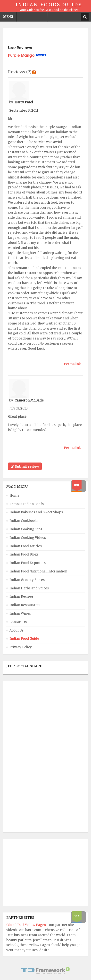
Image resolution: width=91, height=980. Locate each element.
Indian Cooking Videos (28, 538)
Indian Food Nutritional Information (38, 571)
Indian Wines (20, 613)
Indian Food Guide (24, 639)
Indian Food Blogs (24, 554)
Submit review (25, 466)
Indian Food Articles (26, 546)
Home (14, 496)
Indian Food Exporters (28, 563)
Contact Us (18, 622)
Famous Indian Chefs (27, 504)
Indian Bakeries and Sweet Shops (36, 512)
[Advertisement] (26, 757)
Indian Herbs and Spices (29, 588)
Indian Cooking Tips (26, 529)
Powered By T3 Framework (46, 971)
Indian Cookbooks (24, 521)
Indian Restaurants (25, 605)
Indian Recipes (21, 597)
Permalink (72, 364)
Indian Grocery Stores (27, 580)
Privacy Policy (21, 647)
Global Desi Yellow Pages (26, 925)
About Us (17, 630)
